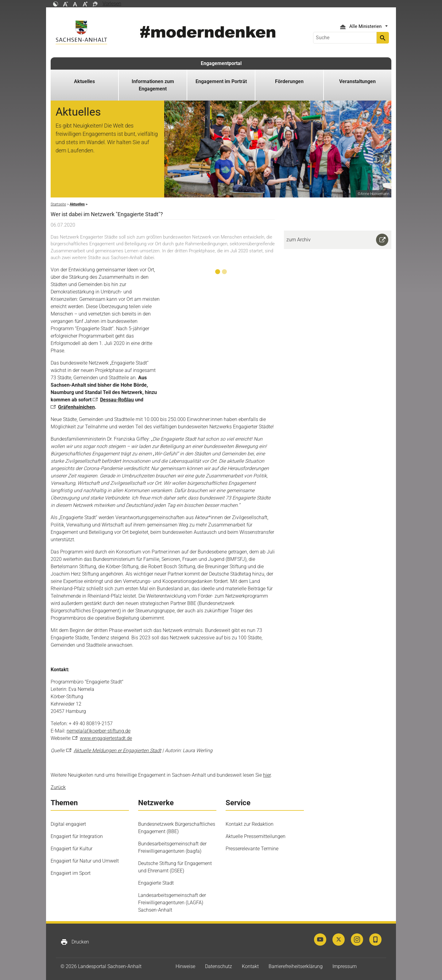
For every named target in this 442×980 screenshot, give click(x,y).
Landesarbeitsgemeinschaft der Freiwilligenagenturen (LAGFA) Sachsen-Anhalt (172, 903)
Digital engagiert (68, 824)
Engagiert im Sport (71, 873)
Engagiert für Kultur (72, 849)
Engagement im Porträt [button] (221, 81)
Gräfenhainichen (76, 407)
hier (267, 775)
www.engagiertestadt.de (106, 738)
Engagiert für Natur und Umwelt (85, 861)
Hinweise (185, 966)
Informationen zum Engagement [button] (153, 85)
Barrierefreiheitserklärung (296, 966)
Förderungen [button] (289, 81)
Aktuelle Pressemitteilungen (256, 836)
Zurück (58, 787)
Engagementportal (221, 63)
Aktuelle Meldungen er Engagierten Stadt (117, 750)
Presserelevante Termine (252, 849)
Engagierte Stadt (156, 883)
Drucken (75, 942)
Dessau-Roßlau (117, 400)
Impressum (345, 966)
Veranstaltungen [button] (357, 81)
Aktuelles (84, 81)
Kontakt (250, 966)
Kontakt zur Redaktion (250, 824)
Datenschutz (219, 966)
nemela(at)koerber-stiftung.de (99, 731)
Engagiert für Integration (77, 836)
